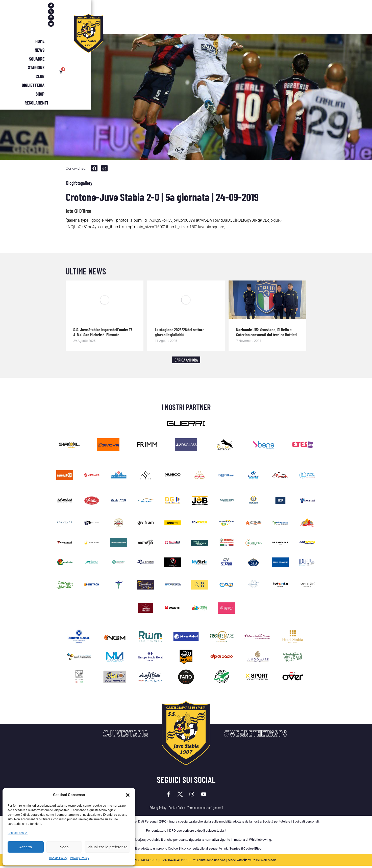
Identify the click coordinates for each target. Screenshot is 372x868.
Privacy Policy (80, 858)
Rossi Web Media (264, 862)
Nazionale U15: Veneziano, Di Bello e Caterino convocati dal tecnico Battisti (266, 333)
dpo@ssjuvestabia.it (212, 833)
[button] (128, 795)
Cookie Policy (58, 858)
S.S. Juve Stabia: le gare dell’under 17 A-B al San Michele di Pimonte (103, 333)
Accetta (26, 847)
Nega (64, 847)
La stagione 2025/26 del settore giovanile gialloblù (180, 333)
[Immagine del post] (105, 300)
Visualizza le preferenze (107, 847)
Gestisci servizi (18, 833)
